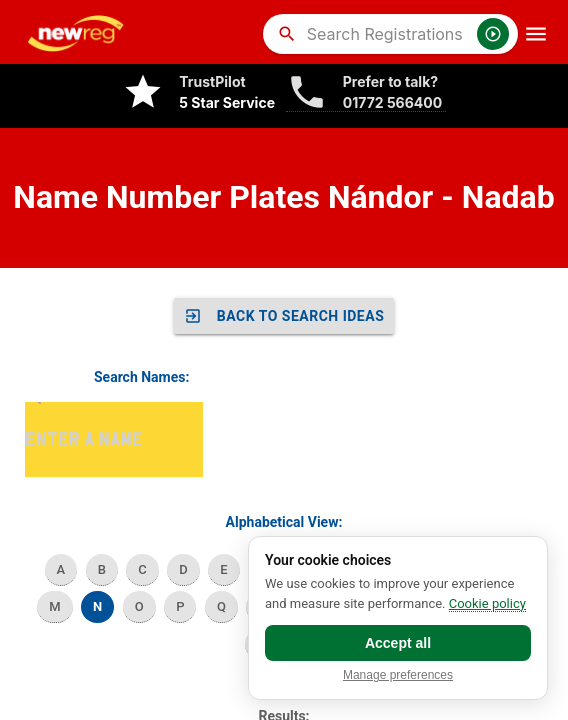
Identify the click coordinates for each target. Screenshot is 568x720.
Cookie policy (487, 603)
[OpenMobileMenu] (536, 34)
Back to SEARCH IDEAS (284, 316)
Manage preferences (398, 675)
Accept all (398, 643)
